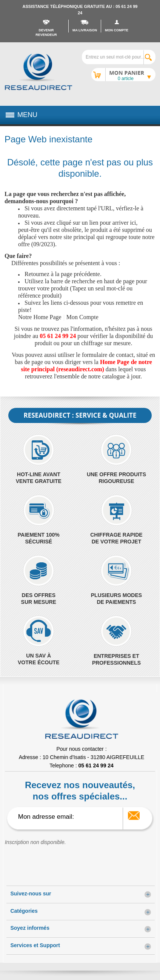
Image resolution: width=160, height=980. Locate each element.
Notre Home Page (40, 317)
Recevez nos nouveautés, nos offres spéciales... (80, 791)
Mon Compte (82, 317)
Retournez (37, 274)
